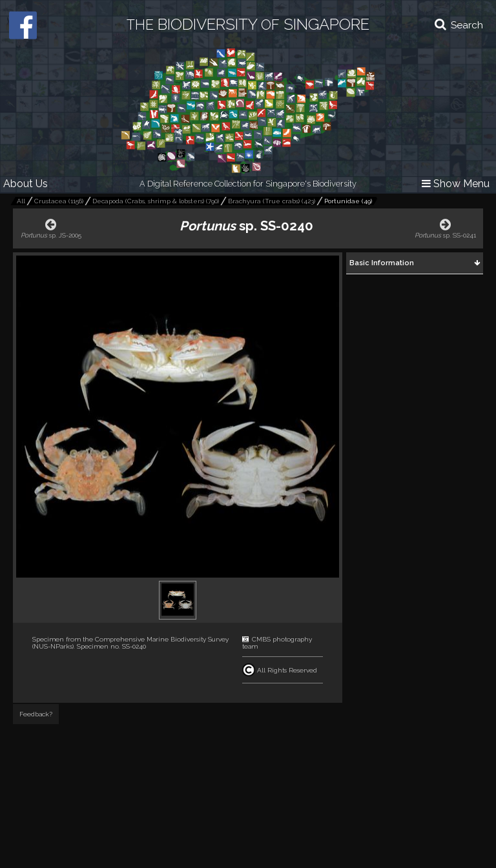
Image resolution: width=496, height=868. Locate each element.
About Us (26, 184)
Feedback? (36, 714)
